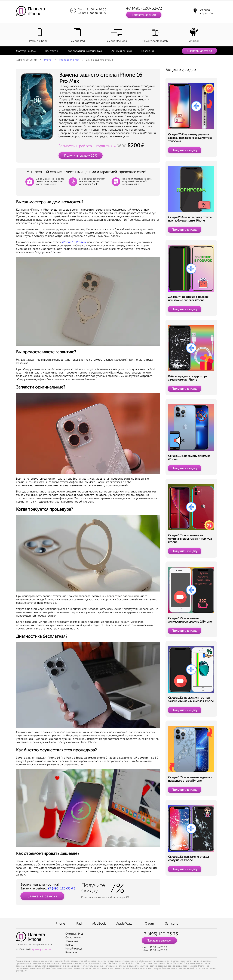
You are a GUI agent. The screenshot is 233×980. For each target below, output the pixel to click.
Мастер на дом (26, 51)
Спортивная (73, 937)
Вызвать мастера (199, 51)
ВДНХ (69, 945)
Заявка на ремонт (42, 896)
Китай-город (74, 948)
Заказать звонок (144, 15)
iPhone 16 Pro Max (69, 60)
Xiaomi (150, 924)
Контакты (52, 51)
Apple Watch (125, 924)
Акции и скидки (122, 51)
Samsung (172, 924)
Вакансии (148, 51)
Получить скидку (185, 150)
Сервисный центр (26, 60)
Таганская (72, 941)
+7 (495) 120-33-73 (144, 8)
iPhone (48, 60)
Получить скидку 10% (81, 156)
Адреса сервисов (206, 11)
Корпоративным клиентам (85, 51)
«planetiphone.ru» (42, 949)
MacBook (99, 924)
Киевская (71, 952)
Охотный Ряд (74, 934)
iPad (79, 924)
